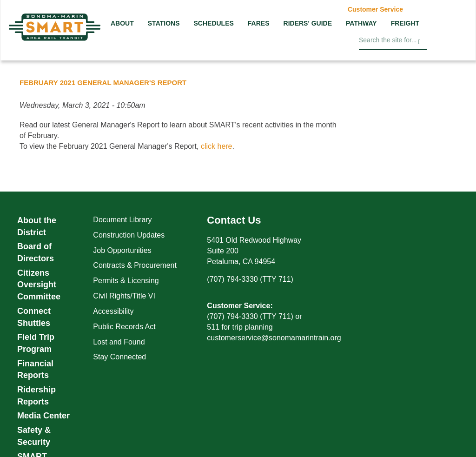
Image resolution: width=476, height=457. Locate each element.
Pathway (361, 23)
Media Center (43, 416)
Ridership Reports (36, 396)
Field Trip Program (36, 343)
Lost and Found (119, 342)
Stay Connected (119, 357)
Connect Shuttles (34, 317)
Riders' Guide (308, 23)
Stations (164, 23)
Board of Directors (36, 252)
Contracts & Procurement (135, 265)
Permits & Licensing (126, 281)
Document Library (122, 220)
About (122, 23)
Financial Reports (35, 370)
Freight (405, 23)
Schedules (213, 23)
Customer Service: (240, 306)
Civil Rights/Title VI (124, 296)
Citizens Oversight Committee (39, 285)
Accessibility (113, 311)
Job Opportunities (122, 250)
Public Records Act (124, 327)
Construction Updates (129, 235)
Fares (259, 23)
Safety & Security (34, 436)
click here (217, 146)
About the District (37, 226)
